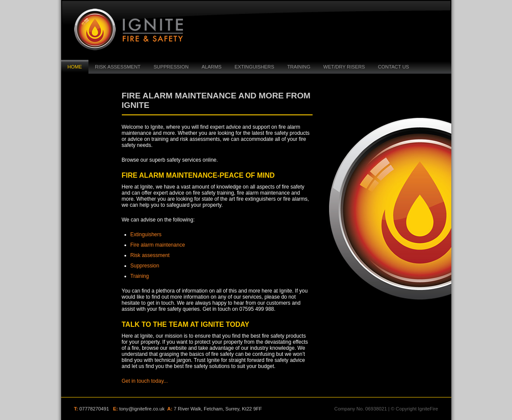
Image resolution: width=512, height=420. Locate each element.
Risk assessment (150, 255)
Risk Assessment (118, 67)
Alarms (212, 67)
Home (75, 67)
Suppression (145, 266)
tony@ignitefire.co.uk (142, 409)
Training (298, 67)
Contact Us (394, 67)
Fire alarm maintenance (158, 245)
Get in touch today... (145, 381)
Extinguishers (254, 67)
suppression (171, 67)
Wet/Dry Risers (344, 67)
